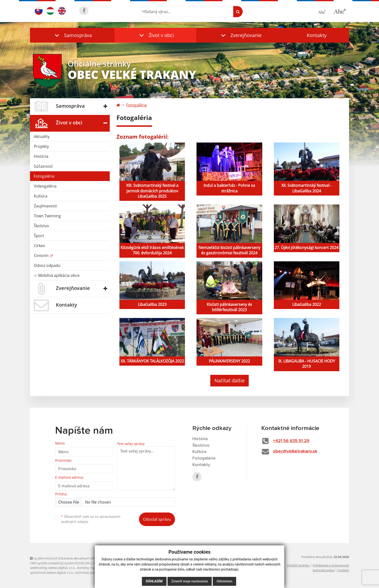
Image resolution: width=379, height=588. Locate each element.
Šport (39, 236)
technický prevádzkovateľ (94, 573)
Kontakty (317, 35)
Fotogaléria (44, 176)
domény (83, 568)
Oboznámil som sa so (91, 519)
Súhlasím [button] (154, 581)
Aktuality (42, 136)
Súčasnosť (43, 166)
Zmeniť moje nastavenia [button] (190, 581)
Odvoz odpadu (47, 265)
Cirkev (39, 246)
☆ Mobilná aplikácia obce (57, 275)
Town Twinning (47, 216)
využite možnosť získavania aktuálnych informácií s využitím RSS (78, 558)
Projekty (41, 146)
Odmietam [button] (224, 581)
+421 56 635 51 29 (291, 441)
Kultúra (41, 196)
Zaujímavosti (45, 206)
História (41, 156)
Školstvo (41, 226)
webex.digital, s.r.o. (62, 568)
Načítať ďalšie (230, 381)
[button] (72, 35)
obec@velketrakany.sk (295, 451)
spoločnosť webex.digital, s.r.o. (52, 573)
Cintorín (42, 256)
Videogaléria (45, 186)
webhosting (38, 568)
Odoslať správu (157, 519)
